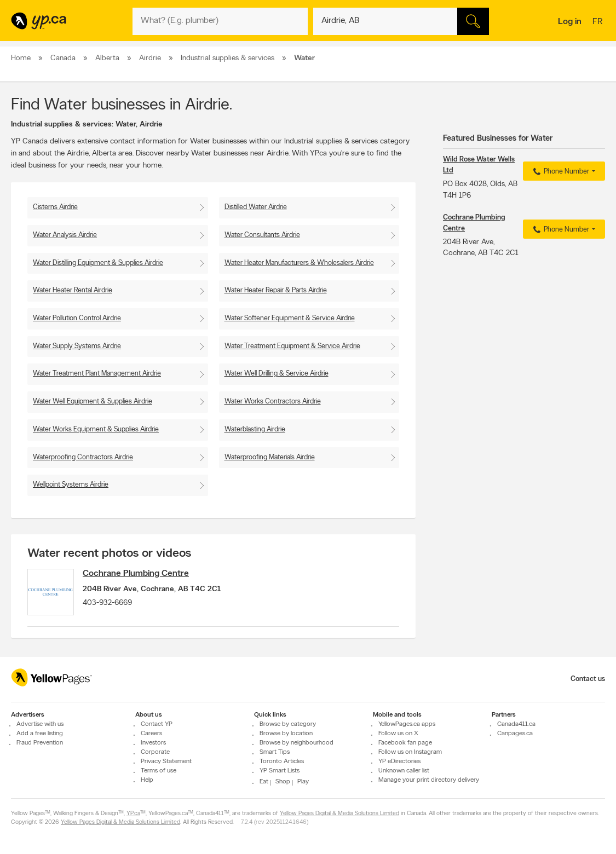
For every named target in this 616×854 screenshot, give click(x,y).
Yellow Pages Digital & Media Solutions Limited (339, 814)
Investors (153, 743)
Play (303, 782)
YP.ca (133, 814)
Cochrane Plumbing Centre (141, 574)
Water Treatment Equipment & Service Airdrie (292, 346)
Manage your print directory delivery (429, 780)
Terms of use (159, 771)
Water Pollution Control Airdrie (77, 318)
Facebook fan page (405, 743)
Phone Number (560, 172)
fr (599, 22)
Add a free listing (40, 734)
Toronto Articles (282, 761)
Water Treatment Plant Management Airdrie (97, 374)
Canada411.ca (516, 724)
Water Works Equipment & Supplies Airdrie (96, 429)
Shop (283, 782)
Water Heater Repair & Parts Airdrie (276, 290)
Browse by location (286, 734)
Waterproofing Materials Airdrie (270, 457)
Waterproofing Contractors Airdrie (83, 457)
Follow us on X (398, 734)
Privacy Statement (166, 761)
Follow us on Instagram (410, 752)
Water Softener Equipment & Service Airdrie (290, 318)
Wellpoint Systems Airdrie (71, 485)
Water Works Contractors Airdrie (273, 402)
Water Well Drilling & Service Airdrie (277, 374)
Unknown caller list (404, 771)
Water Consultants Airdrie (262, 235)
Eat (264, 782)
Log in (570, 22)
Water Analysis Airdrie (65, 235)
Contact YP (157, 724)
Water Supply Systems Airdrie (77, 346)
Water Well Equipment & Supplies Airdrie (93, 402)
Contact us (588, 679)
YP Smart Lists (280, 771)
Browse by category (288, 724)
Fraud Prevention (40, 743)
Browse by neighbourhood (297, 743)
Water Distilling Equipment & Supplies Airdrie (98, 263)
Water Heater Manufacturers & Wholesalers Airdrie (299, 263)
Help (147, 780)
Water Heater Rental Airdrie (73, 290)
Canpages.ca (515, 734)
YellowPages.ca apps (407, 724)
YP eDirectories (399, 761)
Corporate (155, 752)
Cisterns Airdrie (55, 207)
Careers (151, 734)
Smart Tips (275, 752)
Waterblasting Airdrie (255, 429)
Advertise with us (40, 724)
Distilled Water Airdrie (256, 207)
